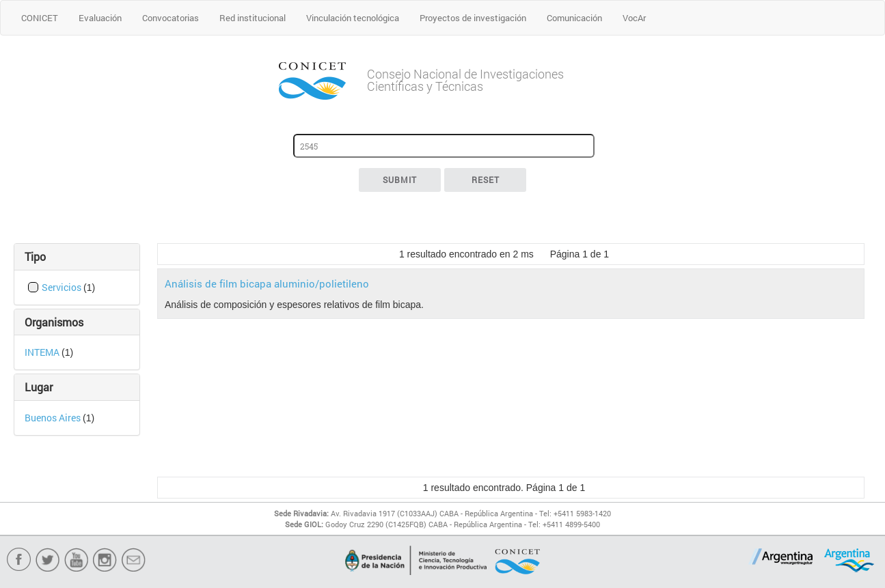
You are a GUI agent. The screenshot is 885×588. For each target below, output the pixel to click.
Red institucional (253, 18)
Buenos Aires (54, 418)
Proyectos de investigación (473, 18)
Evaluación (100, 18)
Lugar (39, 387)
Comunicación (574, 18)
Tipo (35, 256)
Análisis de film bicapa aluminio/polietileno (267, 283)
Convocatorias (171, 18)
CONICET (40, 18)
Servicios (63, 287)
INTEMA (43, 352)
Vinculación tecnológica (353, 18)
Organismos (54, 322)
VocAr (634, 18)
